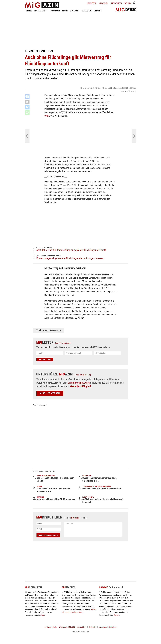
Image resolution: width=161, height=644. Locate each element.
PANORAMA (55, 11)
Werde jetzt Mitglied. (81, 386)
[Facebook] (27, 97)
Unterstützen (116, 3)
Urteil (47, 116)
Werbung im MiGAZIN (67, 627)
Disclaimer (113, 627)
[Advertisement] (81, 31)
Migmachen (104, 3)
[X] (27, 102)
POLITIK (28, 11)
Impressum (103, 627)
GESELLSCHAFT (41, 11)
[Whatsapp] (27, 112)
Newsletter (92, 3)
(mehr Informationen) (63, 343)
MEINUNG (98, 11)
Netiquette (75, 518)
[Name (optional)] (108, 353)
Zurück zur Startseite (49, 330)
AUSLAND (74, 11)
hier (43, 615)
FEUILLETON (86, 11)
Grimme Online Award (79, 383)
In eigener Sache (51, 627)
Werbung (128, 3)
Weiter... (117, 615)
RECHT (65, 11)
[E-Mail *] (50, 353)
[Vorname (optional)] (79, 353)
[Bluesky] (27, 107)
